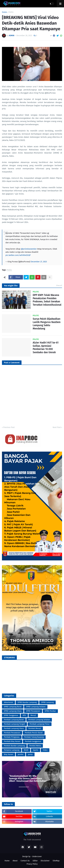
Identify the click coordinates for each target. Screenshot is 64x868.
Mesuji (33, 715)
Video (45, 750)
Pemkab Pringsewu (12, 737)
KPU (24, 715)
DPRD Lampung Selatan (36, 707)
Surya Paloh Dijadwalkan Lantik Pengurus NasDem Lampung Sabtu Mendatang (47, 324)
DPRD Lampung (47, 702)
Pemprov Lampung (12, 750)
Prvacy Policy (32, 864)
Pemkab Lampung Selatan (39, 720)
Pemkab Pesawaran (12, 733)
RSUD (26, 750)
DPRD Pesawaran (33, 711)
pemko (21, 754)
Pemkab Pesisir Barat (34, 733)
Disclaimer (45, 861)
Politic (11, 12)
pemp (30, 754)
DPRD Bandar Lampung (27, 702)
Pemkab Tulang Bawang (34, 737)
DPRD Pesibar (50, 711)
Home (4, 12)
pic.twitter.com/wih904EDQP (18, 255)
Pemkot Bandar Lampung (14, 746)
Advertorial (8, 702)
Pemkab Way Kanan (12, 741)
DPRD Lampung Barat (13, 707)
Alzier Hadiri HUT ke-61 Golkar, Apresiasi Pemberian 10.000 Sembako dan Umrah (46, 347)
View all (59, 285)
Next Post (57, 427)
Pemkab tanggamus (33, 741)
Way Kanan (9, 754)
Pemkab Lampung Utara (14, 728)
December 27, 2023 (39, 262)
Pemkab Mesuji (35, 728)
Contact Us (25, 861)
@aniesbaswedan (29, 249)
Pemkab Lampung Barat (14, 720)
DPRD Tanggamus (11, 715)
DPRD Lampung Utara (13, 711)
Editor (35, 861)
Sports (36, 750)
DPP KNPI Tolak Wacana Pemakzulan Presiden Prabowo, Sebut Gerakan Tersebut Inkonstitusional (47, 300)
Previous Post (9, 427)
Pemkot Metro (35, 746)
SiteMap (56, 861)
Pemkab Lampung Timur (40, 724)
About (15, 861)
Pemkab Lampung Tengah (14, 724)
